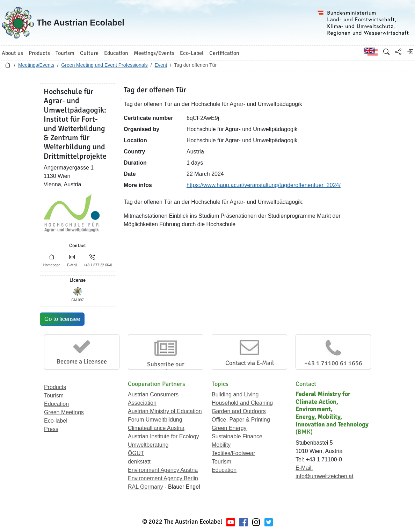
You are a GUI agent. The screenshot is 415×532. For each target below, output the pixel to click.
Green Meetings (64, 412)
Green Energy (229, 428)
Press (51, 429)
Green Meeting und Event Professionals (104, 65)
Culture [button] (89, 53)
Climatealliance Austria (156, 428)
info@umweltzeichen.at (325, 476)
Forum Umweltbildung (155, 420)
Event (161, 65)
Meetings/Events (36, 65)
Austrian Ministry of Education (165, 411)
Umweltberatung (148, 445)
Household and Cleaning (242, 403)
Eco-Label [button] (192, 53)
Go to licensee (62, 319)
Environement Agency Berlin (163, 478)
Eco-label (56, 421)
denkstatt (139, 462)
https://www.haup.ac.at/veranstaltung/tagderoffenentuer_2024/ (264, 185)
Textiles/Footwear (234, 453)
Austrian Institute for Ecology (163, 436)
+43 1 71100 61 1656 (333, 363)
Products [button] (39, 53)
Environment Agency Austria (163, 470)
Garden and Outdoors (239, 411)
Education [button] (116, 53)
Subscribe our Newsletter (166, 368)
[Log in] (410, 52)
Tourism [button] (65, 53)
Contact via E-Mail (250, 363)
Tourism (54, 396)
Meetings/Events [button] (154, 53)
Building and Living (235, 394)
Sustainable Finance (237, 436)
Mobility (221, 445)
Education (56, 404)
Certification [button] (224, 53)
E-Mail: (304, 468)
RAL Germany (145, 487)
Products (55, 387)
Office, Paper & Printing (241, 420)
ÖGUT (136, 453)
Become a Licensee (82, 361)
